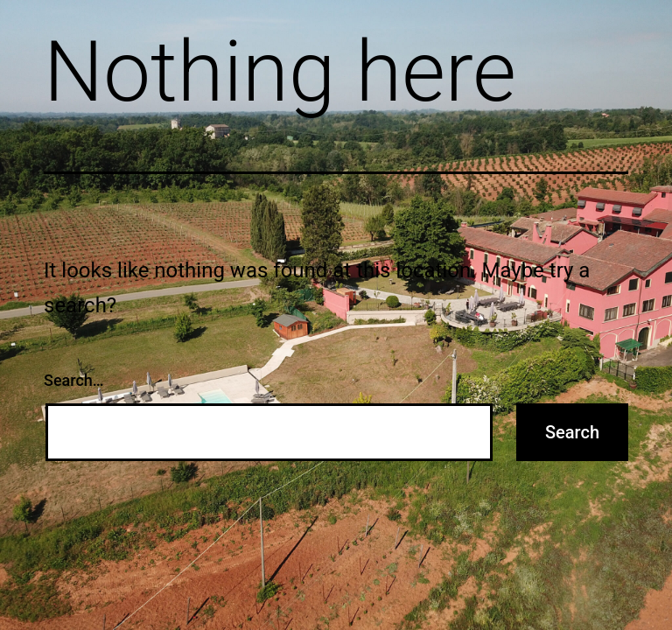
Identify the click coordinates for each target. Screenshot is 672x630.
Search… (74, 380)
